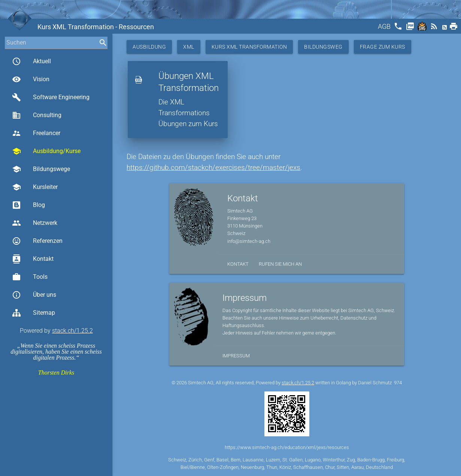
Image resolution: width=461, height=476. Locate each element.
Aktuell (31, 61)
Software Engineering (51, 97)
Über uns (34, 295)
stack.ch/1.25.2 (72, 331)
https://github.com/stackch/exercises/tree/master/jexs (213, 167)
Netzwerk (35, 223)
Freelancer (36, 133)
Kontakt (33, 259)
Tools (30, 277)
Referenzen (37, 241)
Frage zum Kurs (383, 47)
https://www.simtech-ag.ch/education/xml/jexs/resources (287, 447)
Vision (31, 79)
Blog (28, 205)
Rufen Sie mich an (280, 264)
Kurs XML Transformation (249, 47)
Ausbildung (149, 47)
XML (189, 47)
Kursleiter (35, 187)
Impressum (236, 356)
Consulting (37, 115)
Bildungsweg (323, 47)
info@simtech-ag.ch (249, 241)
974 (398, 383)
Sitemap (34, 313)
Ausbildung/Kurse (46, 151)
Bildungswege (41, 169)
